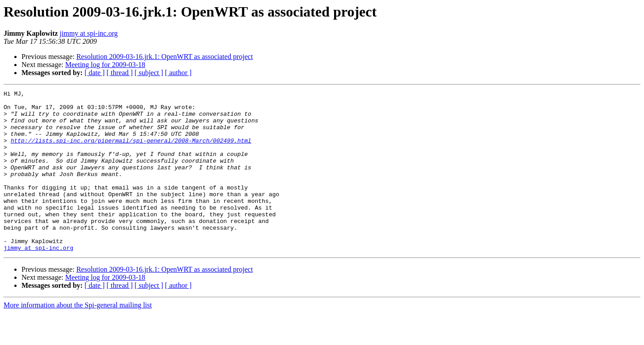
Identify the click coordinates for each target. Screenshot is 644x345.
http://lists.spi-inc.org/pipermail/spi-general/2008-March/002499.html (131, 151)
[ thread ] (120, 73)
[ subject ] (149, 73)
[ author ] (178, 73)
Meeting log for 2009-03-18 (105, 65)
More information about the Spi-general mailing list (78, 337)
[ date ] (95, 73)
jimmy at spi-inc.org (89, 33)
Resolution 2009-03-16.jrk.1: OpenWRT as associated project (165, 57)
